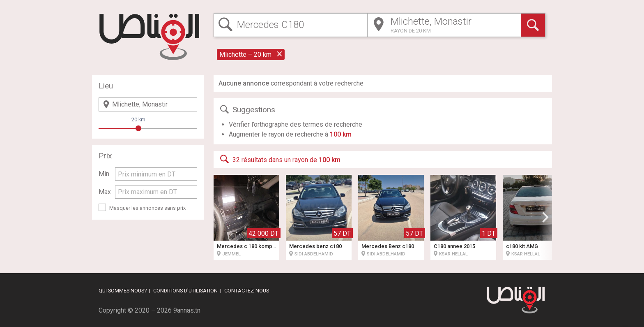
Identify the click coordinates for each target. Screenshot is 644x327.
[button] (545, 217)
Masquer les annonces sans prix (147, 208)
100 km (341, 134)
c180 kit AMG (522, 246)
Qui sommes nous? (123, 291)
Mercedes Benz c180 (388, 246)
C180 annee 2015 (454, 246)
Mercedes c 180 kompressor (253, 246)
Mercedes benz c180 (315, 246)
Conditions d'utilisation (185, 291)
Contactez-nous (247, 291)
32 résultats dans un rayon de (279, 159)
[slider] (138, 128)
